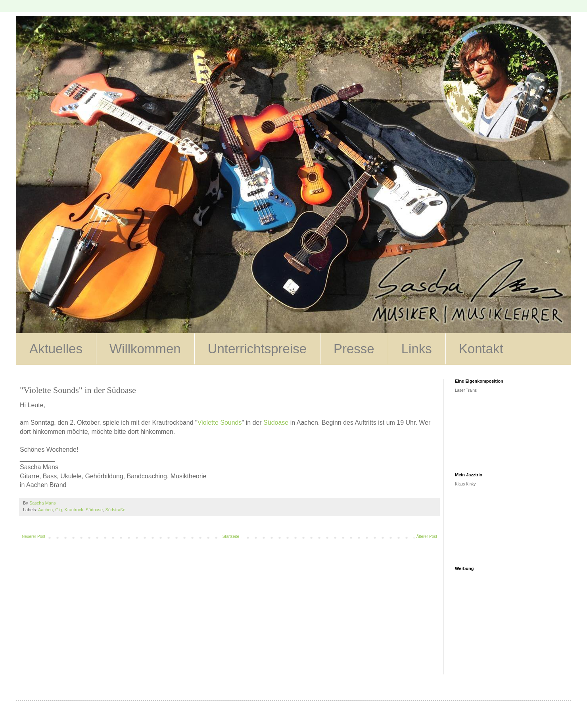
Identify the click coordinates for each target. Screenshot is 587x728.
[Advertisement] (507, 625)
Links (417, 349)
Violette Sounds (220, 423)
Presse (354, 349)
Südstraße (115, 510)
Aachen (45, 510)
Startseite (231, 536)
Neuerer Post (34, 536)
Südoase (276, 423)
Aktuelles (56, 349)
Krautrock (74, 510)
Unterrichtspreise (257, 349)
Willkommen (145, 349)
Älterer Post (427, 536)
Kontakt (481, 349)
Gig (59, 510)
